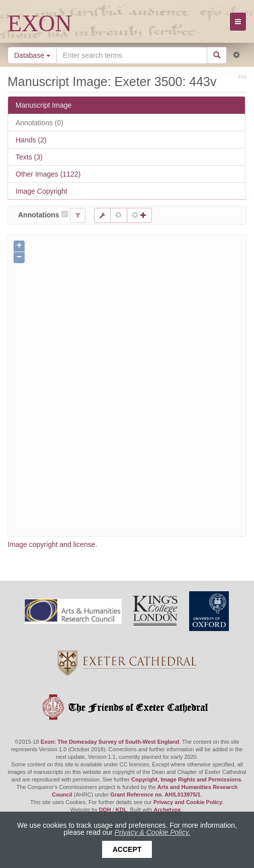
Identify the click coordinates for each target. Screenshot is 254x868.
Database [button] (32, 55)
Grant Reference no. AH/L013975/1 (155, 795)
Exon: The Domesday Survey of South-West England (110, 742)
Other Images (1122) (48, 174)
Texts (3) (29, 157)
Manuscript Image (44, 105)
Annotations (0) (39, 123)
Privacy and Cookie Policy (188, 802)
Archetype (167, 810)
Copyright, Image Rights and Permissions (186, 779)
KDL (121, 810)
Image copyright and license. (52, 544)
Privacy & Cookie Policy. (153, 832)
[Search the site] (132, 55)
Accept (127, 849)
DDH (105, 810)
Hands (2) (31, 140)
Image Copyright (41, 191)
